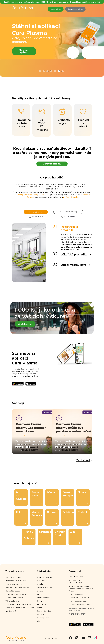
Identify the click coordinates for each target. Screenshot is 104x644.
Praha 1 (83, 520)
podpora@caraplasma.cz (80, 600)
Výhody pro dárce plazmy (16, 597)
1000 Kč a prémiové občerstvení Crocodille (60, 2)
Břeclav (52, 500)
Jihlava (83, 500)
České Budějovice (68, 500)
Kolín (21, 520)
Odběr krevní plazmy (68, 213)
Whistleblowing (12, 604)
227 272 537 (77, 617)
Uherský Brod (60, 540)
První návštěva (36, 212)
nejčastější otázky (71, 197)
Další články (84, 463)
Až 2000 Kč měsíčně (43, 120)
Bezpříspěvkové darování (16, 583)
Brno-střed (42, 583)
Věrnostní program (14, 587)
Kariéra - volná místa (14, 600)
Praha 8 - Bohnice (29, 540)
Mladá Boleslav (37, 520)
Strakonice (45, 540)
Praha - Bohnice (44, 614)
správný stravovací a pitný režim (30, 195)
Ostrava (52, 520)
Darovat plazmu (52, 164)
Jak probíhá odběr (13, 580)
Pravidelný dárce (75, 9)
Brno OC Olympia (21, 500)
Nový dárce (56, 9)
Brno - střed (37, 500)
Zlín (75, 540)
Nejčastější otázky (13, 593)
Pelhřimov (68, 520)
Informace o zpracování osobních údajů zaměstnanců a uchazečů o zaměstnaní (20, 610)
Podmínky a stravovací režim (18, 590)
